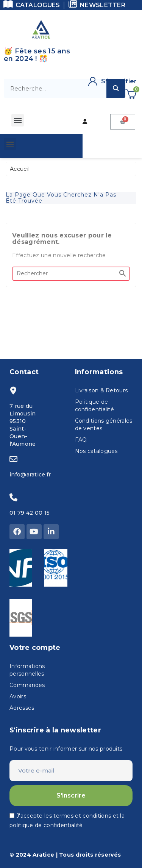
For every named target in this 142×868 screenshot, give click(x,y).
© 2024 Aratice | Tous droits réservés (65, 855)
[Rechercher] (71, 274)
